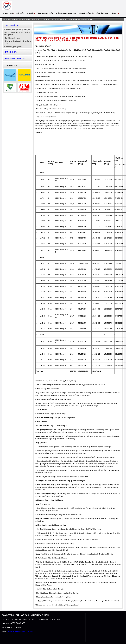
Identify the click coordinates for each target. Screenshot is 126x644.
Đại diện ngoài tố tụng (12, 38)
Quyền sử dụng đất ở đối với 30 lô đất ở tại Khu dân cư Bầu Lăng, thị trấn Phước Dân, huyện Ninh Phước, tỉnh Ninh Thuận (51, 19)
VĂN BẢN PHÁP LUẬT (45, 13)
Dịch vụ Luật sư (86, 13)
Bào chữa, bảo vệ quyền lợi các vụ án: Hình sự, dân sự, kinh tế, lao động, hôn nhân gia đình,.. (17, 32)
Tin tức (30, 13)
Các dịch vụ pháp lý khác (13, 47)
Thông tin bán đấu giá (66, 13)
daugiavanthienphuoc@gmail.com (20, 631)
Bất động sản (102, 13)
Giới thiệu (20, 13)
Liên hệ (114, 13)
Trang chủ (7, 13)
